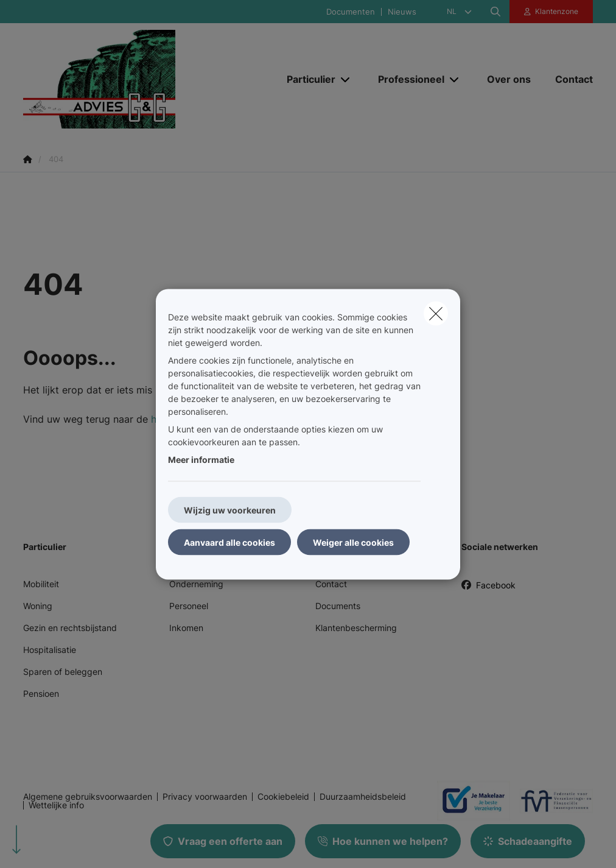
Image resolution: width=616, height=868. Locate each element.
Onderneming (196, 584)
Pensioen (41, 693)
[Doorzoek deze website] (495, 12)
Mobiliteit (41, 584)
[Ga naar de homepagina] (114, 79)
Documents (338, 606)
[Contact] (568, 79)
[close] (436, 313)
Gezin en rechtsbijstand (70, 628)
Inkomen (186, 628)
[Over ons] (509, 79)
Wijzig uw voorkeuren (230, 510)
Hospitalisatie (50, 650)
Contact (331, 584)
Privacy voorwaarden (205, 797)
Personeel (189, 606)
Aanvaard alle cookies (229, 542)
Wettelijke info (56, 805)
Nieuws (402, 12)
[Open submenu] (346, 79)
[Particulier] (306, 79)
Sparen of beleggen (63, 672)
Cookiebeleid (283, 797)
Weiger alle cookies (353, 542)
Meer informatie (201, 459)
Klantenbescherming (356, 628)
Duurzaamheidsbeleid (363, 797)
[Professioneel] (407, 79)
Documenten (351, 12)
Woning (38, 606)
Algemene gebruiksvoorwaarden (88, 797)
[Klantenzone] (551, 12)
